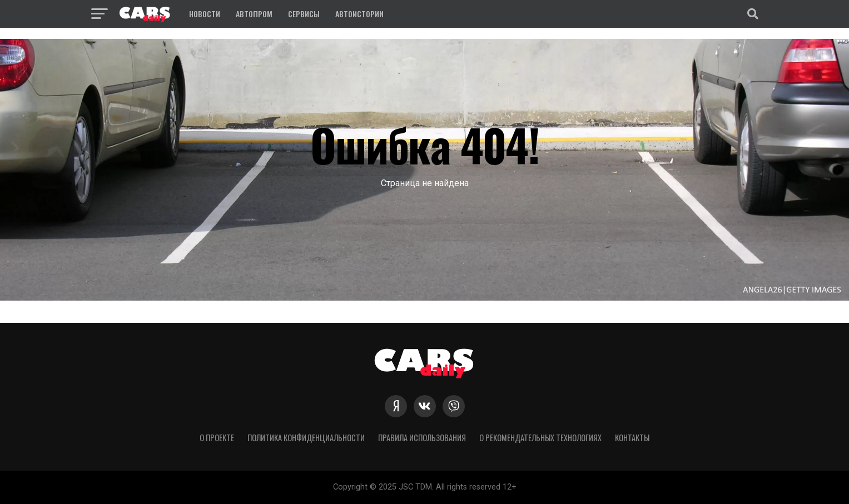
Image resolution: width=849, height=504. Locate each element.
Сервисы (304, 14)
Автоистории (359, 14)
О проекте (217, 438)
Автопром (254, 14)
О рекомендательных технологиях (540, 438)
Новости (205, 14)
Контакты (632, 438)
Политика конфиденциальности (306, 438)
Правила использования (422, 438)
